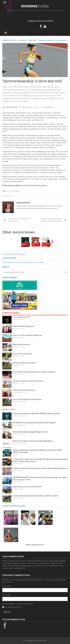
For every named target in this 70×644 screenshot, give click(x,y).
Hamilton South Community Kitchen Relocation (33, 441)
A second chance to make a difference (28, 381)
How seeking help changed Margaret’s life (30, 432)
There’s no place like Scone (24, 390)
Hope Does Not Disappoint (23, 326)
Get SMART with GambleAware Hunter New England (34, 423)
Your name (6, 586)
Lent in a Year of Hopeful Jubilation (27, 335)
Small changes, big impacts (24, 363)
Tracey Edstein (23, 203)
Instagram (43, 185)
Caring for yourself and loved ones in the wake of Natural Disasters (40, 468)
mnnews (35, 6)
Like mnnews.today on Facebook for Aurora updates (23, 262)
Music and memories (21, 344)
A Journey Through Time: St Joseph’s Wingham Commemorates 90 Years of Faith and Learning (40, 460)
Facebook (25, 185)
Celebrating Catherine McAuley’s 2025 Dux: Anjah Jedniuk (36, 413)
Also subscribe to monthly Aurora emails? (18, 604)
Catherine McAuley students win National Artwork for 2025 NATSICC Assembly (37, 451)
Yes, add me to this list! (13, 607)
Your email (6, 595)
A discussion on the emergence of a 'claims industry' (34, 372)
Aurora (16, 191)
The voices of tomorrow (22, 354)
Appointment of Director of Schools (27, 487)
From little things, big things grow (27, 399)
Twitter (32, 185)
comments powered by (14, 254)
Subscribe (7, 612)
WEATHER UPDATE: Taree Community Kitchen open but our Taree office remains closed (40, 478)
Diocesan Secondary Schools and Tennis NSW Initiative (36, 496)
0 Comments (48, 107)
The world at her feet (21, 317)
